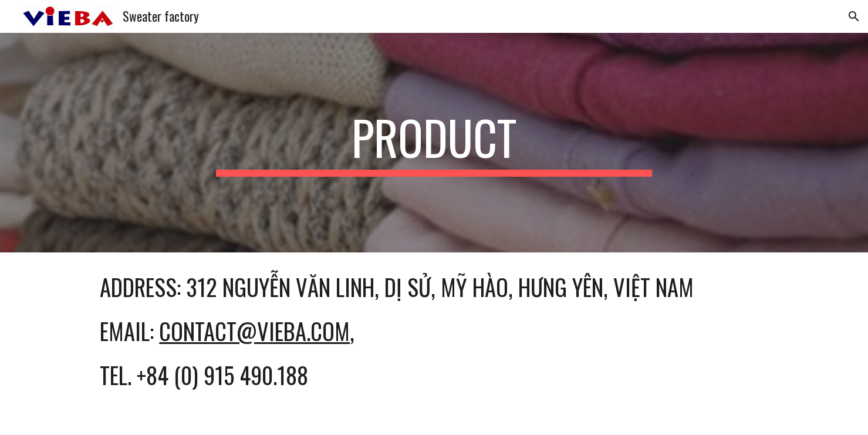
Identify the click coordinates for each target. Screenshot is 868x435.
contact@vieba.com (254, 331)
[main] (434, 143)
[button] (854, 16)
